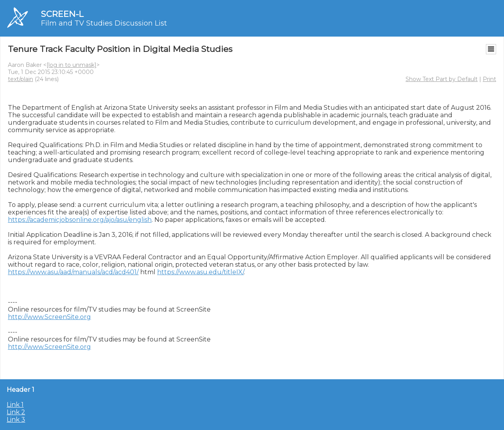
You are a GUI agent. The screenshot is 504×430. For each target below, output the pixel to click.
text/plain (20, 79)
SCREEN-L (62, 14)
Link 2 (16, 412)
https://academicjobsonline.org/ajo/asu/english (80, 220)
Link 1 (15, 405)
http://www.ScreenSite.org (49, 317)
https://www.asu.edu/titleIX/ (200, 272)
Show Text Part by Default (442, 79)
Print (489, 79)
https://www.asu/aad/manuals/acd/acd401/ (73, 272)
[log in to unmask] (71, 65)
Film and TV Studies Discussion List (104, 23)
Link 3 (16, 420)
